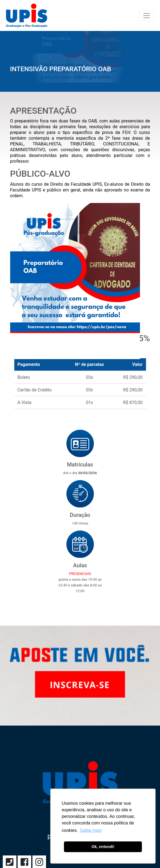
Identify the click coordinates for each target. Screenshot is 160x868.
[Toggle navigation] (147, 16)
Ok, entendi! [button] (103, 847)
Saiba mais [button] (91, 830)
